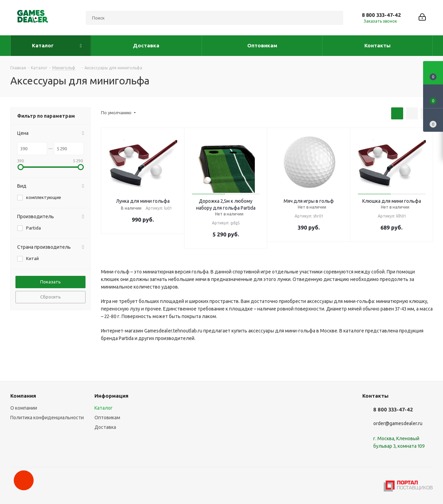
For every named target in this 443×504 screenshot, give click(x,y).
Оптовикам (107, 418)
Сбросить (50, 297)
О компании (24, 408)
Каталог (104, 408)
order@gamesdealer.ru (398, 423)
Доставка (105, 427)
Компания (23, 396)
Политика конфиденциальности (47, 418)
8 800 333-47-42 (381, 15)
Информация (111, 396)
